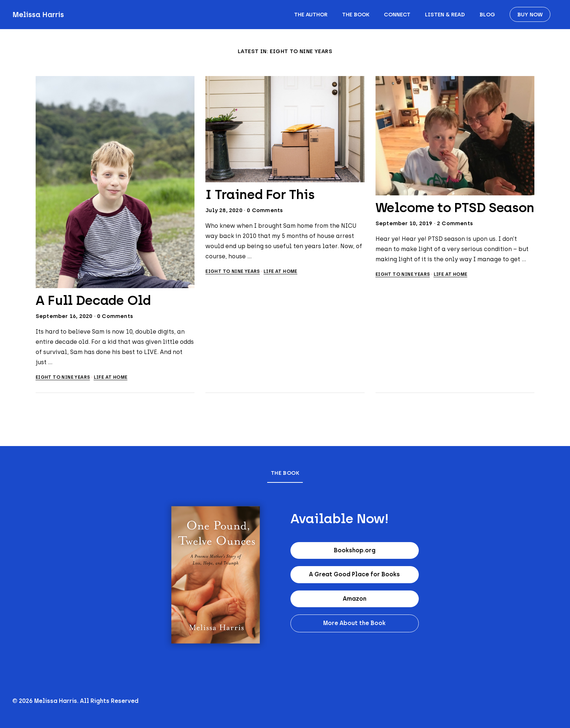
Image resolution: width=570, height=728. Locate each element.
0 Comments (115, 316)
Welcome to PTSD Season (455, 208)
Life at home (111, 377)
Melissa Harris (38, 15)
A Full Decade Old (93, 300)
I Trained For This (260, 194)
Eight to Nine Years (63, 377)
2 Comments (455, 223)
